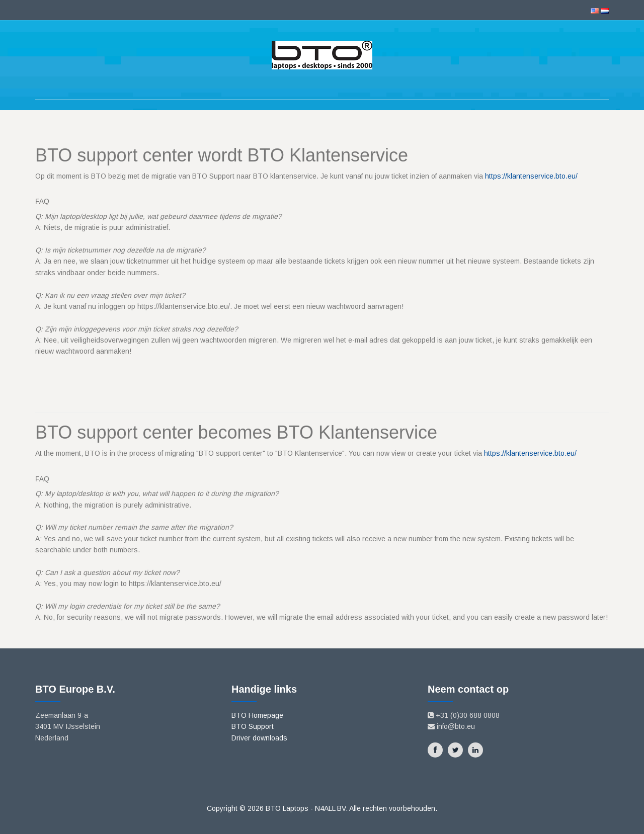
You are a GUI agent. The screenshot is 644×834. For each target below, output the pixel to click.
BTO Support (253, 726)
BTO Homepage (257, 715)
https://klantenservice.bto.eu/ (531, 176)
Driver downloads (259, 738)
